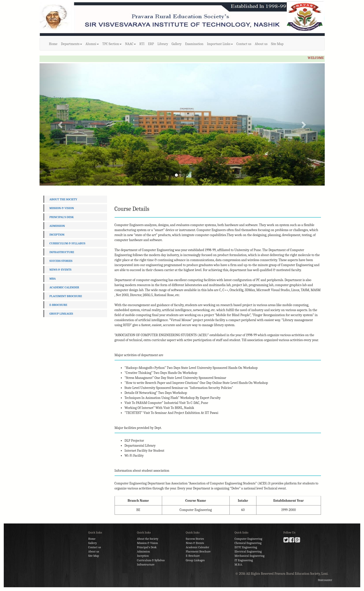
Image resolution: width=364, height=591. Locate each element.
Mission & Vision (62, 208)
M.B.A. (239, 564)
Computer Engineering (249, 539)
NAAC (130, 44)
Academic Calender (64, 287)
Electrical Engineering (248, 551)
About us (261, 44)
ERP (151, 44)
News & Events (61, 270)
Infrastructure (62, 252)
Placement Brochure (66, 296)
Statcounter (325, 580)
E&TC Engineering (246, 547)
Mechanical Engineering (250, 556)
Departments (72, 44)
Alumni (92, 44)
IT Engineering (244, 560)
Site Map (277, 44)
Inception (57, 235)
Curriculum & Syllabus (67, 243)
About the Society (63, 199)
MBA (53, 279)
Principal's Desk (62, 217)
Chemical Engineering (248, 543)
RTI (142, 44)
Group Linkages (61, 314)
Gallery (177, 44)
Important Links (220, 44)
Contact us (244, 44)
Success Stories (61, 261)
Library (163, 44)
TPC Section (112, 44)
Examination (194, 44)
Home (53, 44)
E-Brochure (58, 305)
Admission (57, 226)
